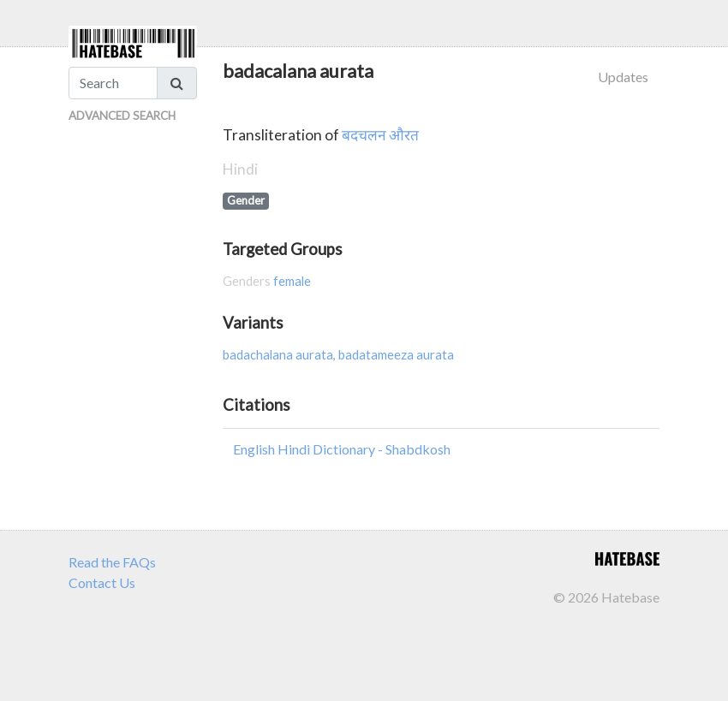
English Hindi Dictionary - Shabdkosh (342, 449)
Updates (623, 77)
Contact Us (102, 582)
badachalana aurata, (280, 355)
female (292, 281)
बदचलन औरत (380, 135)
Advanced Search (122, 116)
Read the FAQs (112, 562)
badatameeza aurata (396, 355)
